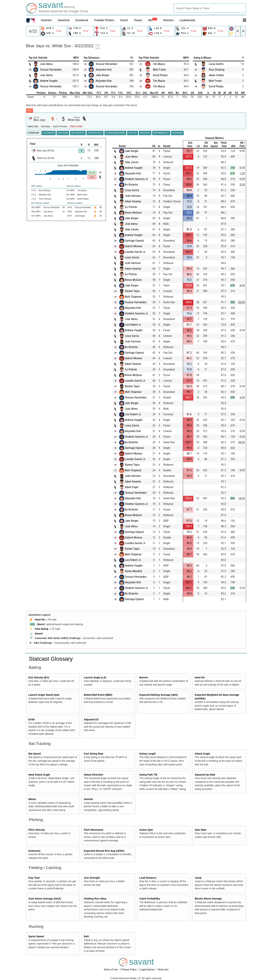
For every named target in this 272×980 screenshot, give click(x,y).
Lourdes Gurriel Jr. (135, 252)
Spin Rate (201, 830)
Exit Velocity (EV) (39, 677)
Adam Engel (132, 487)
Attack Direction (94, 775)
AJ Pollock (131, 207)
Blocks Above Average (208, 899)
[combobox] (210, 8)
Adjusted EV (91, 720)
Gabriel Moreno (134, 246)
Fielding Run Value (95, 899)
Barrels (144, 677)
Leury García (132, 190)
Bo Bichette (131, 185)
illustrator (46, 20)
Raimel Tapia (132, 291)
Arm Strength (92, 878)
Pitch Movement (94, 830)
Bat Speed (35, 754)
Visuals (138, 20)
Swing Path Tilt (148, 775)
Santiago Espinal (134, 241)
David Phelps (160, 75)
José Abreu (46, 64)
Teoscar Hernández (51, 70)
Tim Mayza (159, 64)
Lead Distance (148, 878)
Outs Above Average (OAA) (45, 899)
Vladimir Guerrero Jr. (137, 179)
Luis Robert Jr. (133, 325)
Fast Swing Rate (94, 754)
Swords (88, 799)
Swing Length (147, 754)
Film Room (177, 133)
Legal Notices (148, 969)
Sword (39, 634)
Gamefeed (64, 20)
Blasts (32, 799)
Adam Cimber (216, 75)
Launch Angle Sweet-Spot (44, 695)
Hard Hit (40, 620)
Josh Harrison (133, 196)
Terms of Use (111, 969)
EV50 (31, 720)
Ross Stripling (217, 70)
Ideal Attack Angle (39, 775)
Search (124, 20)
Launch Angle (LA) (95, 677)
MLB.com (163, 969)
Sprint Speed (36, 936)
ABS (153, 20)
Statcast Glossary (51, 659)
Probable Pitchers (104, 20)
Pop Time (34, 878)
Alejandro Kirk (104, 70)
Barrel (41, 624)
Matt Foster (159, 70)
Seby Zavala (132, 162)
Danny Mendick (133, 571)
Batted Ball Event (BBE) (98, 695)
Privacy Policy (129, 969)
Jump (198, 878)
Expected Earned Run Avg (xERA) (104, 851)
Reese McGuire (133, 213)
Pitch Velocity (37, 830)
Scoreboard (82, 20)
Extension (34, 851)
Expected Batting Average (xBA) (159, 695)
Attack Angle (202, 754)
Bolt (86, 936)
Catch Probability (150, 899)
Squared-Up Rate (205, 775)
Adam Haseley (133, 201)
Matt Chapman (133, 297)
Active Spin (146, 830)
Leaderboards (187, 20)
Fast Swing (42, 629)
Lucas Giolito (216, 64)
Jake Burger (102, 75)
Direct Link (33, 126)
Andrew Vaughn (49, 81)
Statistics (168, 20)
